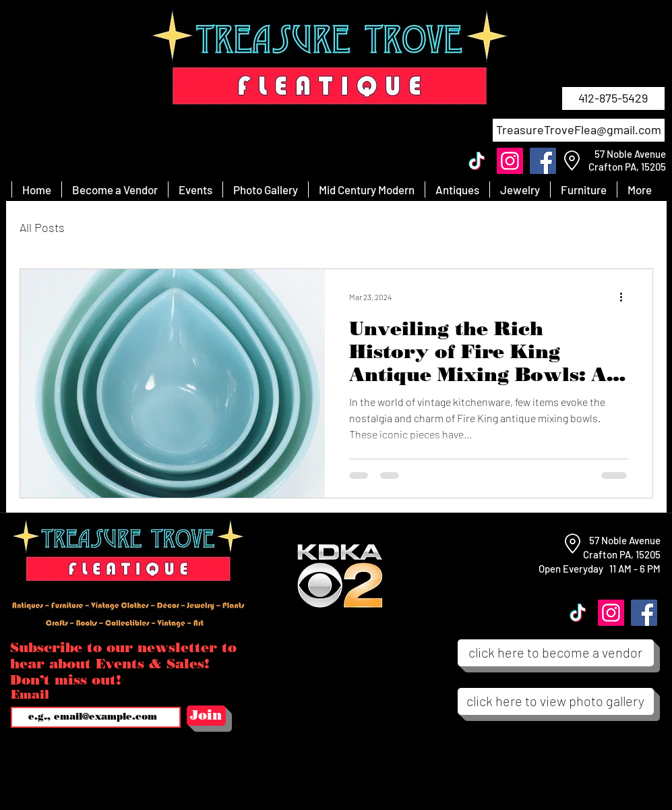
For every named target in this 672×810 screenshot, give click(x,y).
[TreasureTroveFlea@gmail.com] (579, 130)
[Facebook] (543, 161)
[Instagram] (510, 161)
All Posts (42, 227)
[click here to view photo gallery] (556, 701)
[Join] (206, 716)
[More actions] (626, 297)
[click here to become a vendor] (556, 653)
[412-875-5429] (613, 98)
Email (32, 695)
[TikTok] (477, 161)
